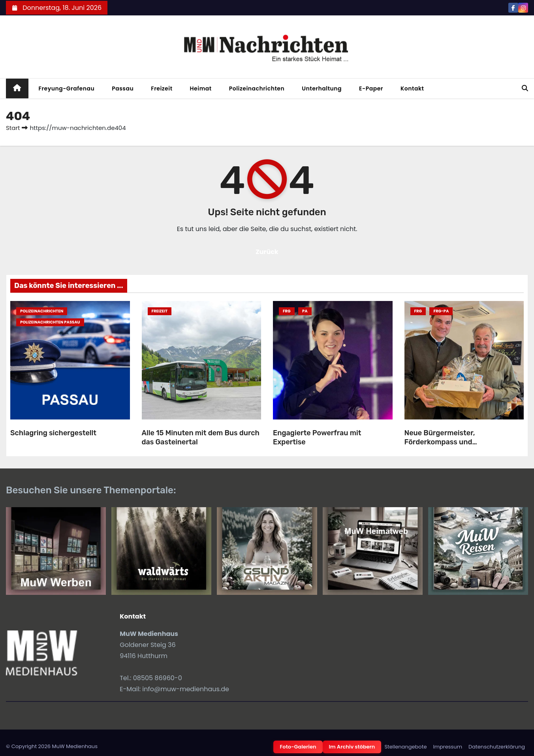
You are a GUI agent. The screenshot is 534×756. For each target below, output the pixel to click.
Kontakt (412, 88)
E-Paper (371, 88)
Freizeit (162, 88)
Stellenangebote (405, 747)
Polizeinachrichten (257, 88)
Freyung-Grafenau (67, 88)
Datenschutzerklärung (497, 747)
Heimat (201, 88)
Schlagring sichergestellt (53, 433)
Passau (123, 88)
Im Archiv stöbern (352, 747)
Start (13, 128)
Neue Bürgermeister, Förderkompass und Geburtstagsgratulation (445, 442)
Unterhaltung (322, 88)
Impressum (448, 747)
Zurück (267, 252)
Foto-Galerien (298, 747)
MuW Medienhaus (75, 746)
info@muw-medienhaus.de (186, 689)
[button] (525, 88)
